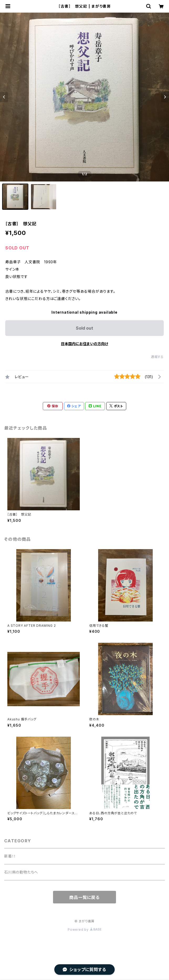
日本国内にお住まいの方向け (85, 344)
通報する (157, 357)
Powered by (85, 930)
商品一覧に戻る (85, 897)
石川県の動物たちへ (21, 872)
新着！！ (10, 856)
